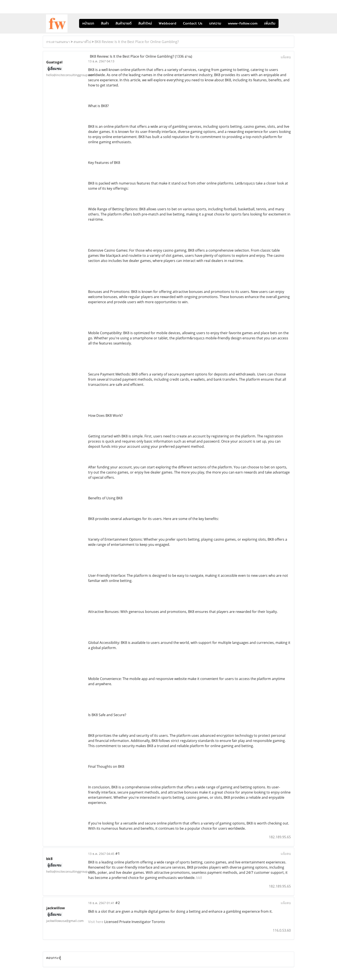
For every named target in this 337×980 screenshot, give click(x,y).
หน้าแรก (88, 23)
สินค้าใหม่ (145, 23)
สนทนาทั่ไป (82, 42)
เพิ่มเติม (270, 23)
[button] (285, 23)
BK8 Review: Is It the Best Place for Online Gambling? (137, 42)
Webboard (167, 23)
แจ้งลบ (286, 57)
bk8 (199, 878)
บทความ (215, 23)
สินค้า (105, 23)
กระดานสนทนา (58, 42)
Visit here (96, 922)
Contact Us (193, 23)
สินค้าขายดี (123, 23)
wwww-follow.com (243, 23)
